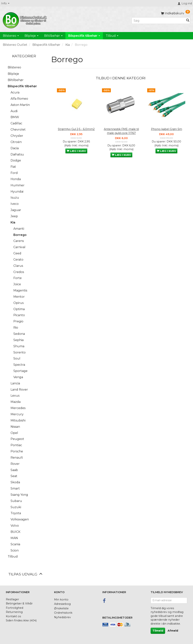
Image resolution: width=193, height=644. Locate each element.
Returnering (14, 612)
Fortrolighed (15, 608)
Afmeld (173, 631)
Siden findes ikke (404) (21, 620)
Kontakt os (13, 616)
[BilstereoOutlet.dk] (25, 20)
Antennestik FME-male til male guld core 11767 (121, 131)
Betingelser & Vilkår (19, 603)
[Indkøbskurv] (175, 13)
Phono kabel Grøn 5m (167, 129)
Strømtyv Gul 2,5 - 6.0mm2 (76, 129)
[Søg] (188, 21)
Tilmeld (158, 631)
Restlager (12, 599)
